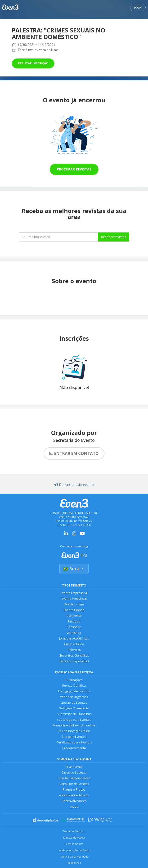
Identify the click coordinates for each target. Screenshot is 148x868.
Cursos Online (74, 644)
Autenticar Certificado (74, 795)
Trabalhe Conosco (74, 831)
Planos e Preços (74, 790)
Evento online (74, 604)
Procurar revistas (74, 169)
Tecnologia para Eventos (74, 720)
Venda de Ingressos (74, 697)
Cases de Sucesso (74, 772)
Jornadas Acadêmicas (74, 638)
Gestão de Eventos (74, 703)
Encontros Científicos (74, 655)
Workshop (74, 633)
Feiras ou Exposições (74, 661)
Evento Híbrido (74, 610)
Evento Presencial (74, 599)
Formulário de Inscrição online (74, 725)
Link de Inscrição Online (74, 731)
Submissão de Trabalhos (74, 714)
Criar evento (74, 767)
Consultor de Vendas (74, 784)
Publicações (74, 680)
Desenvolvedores (74, 801)
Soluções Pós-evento (74, 708)
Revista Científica (74, 686)
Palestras (74, 650)
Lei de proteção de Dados (74, 850)
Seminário (74, 627)
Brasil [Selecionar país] (74, 569)
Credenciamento (74, 748)
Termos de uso (74, 844)
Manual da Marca (74, 838)
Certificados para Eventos (74, 742)
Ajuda (74, 807)
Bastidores (74, 863)
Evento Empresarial (74, 593)
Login (138, 8)
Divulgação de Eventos (74, 691)
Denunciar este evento (74, 485)
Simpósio (74, 621)
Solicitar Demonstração (74, 778)
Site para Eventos (74, 737)
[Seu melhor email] (58, 237)
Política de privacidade (74, 857)
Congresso (74, 616)
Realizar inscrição (33, 63)
